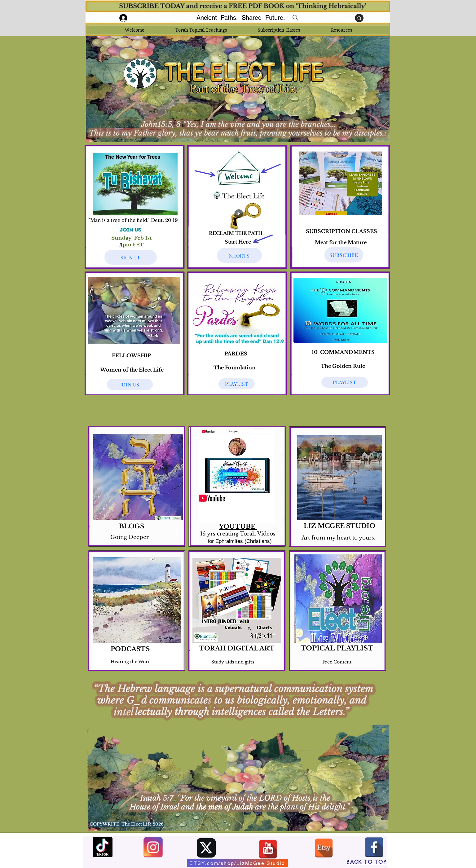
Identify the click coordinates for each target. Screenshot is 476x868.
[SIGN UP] (131, 257)
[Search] (295, 18)
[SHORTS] (239, 255)
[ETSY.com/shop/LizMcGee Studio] (237, 863)
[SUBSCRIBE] (344, 255)
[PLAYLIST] (345, 382)
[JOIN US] (130, 385)
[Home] (359, 18)
